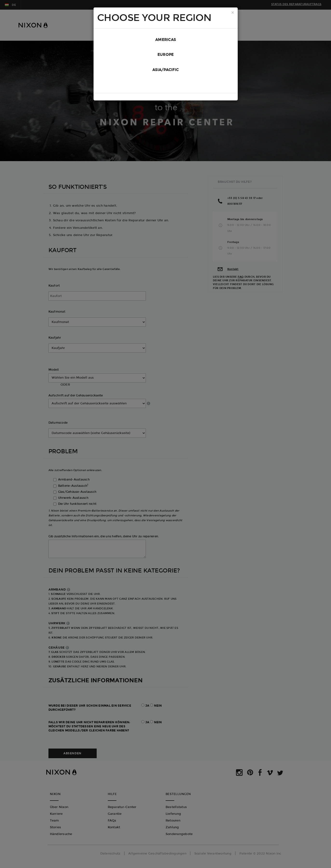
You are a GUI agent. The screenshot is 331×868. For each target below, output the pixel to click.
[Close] (233, 13)
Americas (165, 40)
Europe (166, 56)
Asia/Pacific (165, 72)
